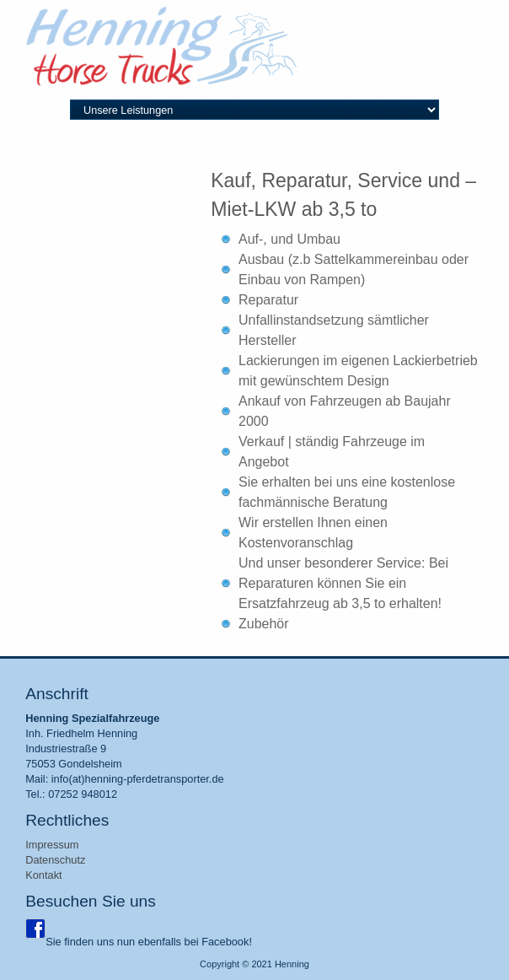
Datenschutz (55, 860)
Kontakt (43, 875)
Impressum (52, 845)
